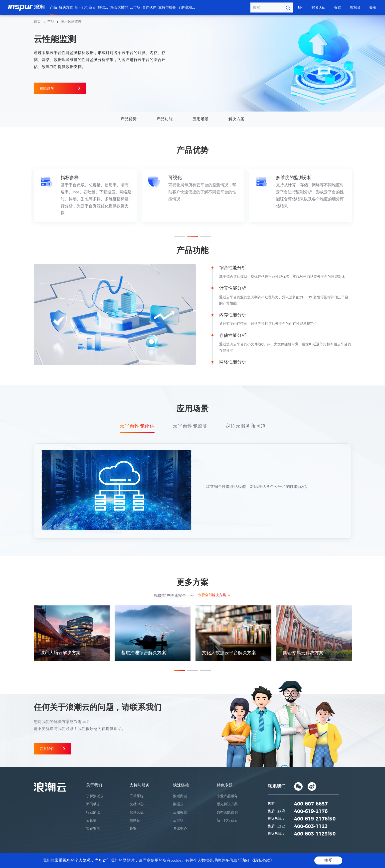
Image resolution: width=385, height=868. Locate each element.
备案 (338, 7)
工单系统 (137, 796)
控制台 (355, 7)
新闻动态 (93, 804)
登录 (373, 7)
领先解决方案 (227, 804)
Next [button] (351, 195)
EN (300, 7)
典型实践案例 (227, 812)
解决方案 (66, 7)
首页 (37, 22)
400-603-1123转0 (315, 834)
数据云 (103, 7)
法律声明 (324, 860)
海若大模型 (119, 7)
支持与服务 (167, 7)
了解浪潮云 (187, 7)
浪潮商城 (180, 796)
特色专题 (225, 785)
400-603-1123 (311, 826)
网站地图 (342, 860)
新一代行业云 (85, 7)
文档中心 (137, 804)
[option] (85, 195)
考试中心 (180, 829)
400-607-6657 (311, 804)
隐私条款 (305, 860)
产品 (53, 7)
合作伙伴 (149, 7)
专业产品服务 (227, 796)
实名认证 (318, 7)
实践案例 (93, 829)
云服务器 (180, 812)
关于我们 (94, 785)
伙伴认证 (137, 812)
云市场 (135, 7)
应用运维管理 (71, 22)
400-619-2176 (311, 811)
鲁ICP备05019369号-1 (215, 860)
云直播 (91, 820)
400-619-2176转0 (315, 819)
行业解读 (93, 812)
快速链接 (181, 785)
